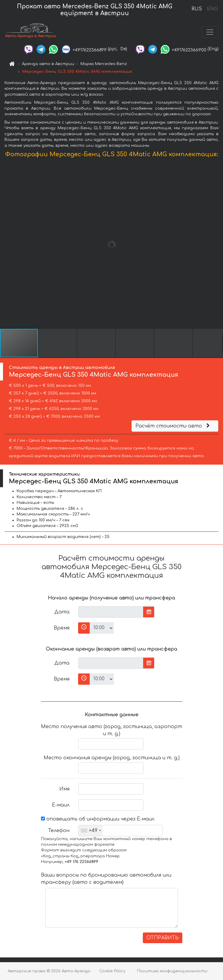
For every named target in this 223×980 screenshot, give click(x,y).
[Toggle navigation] (210, 32)
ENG (212, 9)
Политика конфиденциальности (172, 971)
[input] (111, 612)
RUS (197, 9)
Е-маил (61, 805)
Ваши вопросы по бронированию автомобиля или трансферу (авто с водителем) (106, 879)
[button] (218, 245)
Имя (64, 789)
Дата (62, 612)
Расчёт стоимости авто (173, 426)
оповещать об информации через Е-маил (98, 819)
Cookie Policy (112, 971)
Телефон (59, 831)
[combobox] (91, 831)
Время (62, 628)
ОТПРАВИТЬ (163, 938)
